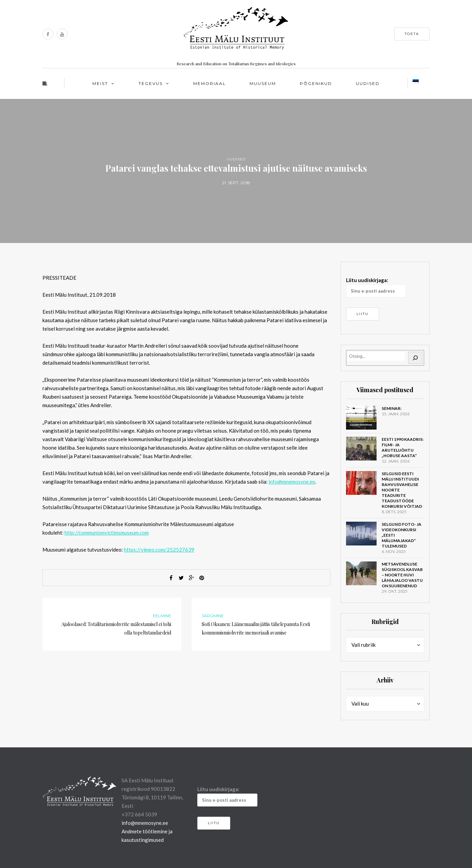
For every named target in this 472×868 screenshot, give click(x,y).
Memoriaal (210, 83)
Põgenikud (316, 83)
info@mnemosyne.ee (292, 482)
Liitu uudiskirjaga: (376, 287)
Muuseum (263, 83)
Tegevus (151, 83)
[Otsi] (415, 358)
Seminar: (392, 408)
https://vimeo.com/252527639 (159, 550)
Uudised (368, 83)
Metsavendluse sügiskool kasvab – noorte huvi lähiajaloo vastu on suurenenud (402, 575)
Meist (100, 83)
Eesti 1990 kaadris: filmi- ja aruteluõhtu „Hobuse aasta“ (403, 447)
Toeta (412, 34)
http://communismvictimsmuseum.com (107, 533)
